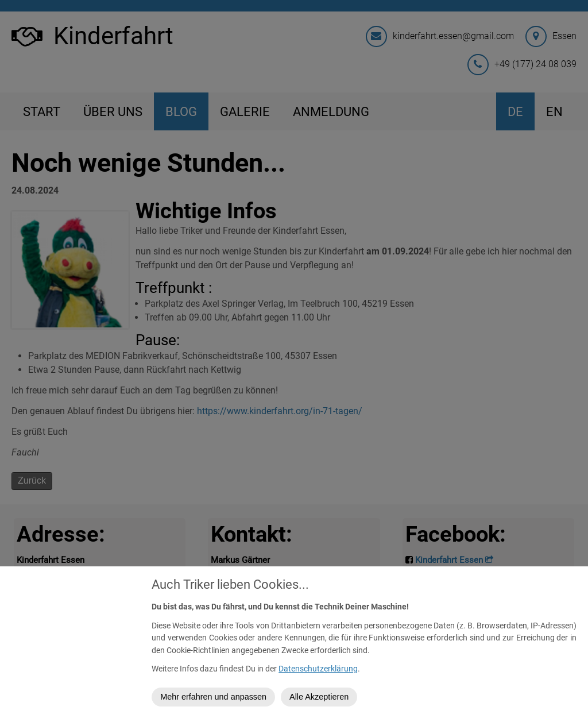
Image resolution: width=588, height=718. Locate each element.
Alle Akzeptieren (322, 697)
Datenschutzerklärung (322, 669)
